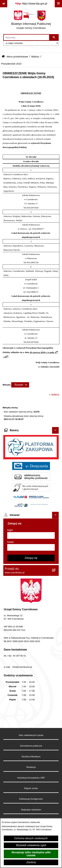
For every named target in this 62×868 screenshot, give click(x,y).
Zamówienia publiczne (31, 746)
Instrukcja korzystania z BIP (31, 778)
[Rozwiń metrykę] (20, 385)
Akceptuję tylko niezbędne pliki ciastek (31, 854)
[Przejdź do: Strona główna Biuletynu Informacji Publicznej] (3, 57)
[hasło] (31, 547)
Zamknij (31, 862)
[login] (31, 535)
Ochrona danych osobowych (31, 838)
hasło (10, 542)
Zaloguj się (31, 558)
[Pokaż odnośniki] (4, 4)
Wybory (35, 57)
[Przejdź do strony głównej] (31, 21)
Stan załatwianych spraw (31, 735)
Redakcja (31, 767)
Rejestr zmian (31, 788)
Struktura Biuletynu (31, 757)
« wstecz (54, 395)
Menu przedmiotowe (17, 57)
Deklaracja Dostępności (31, 799)
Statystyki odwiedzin (31, 810)
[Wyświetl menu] (58, 4)
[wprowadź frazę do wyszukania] (26, 37)
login (10, 530)
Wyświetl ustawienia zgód (31, 845)
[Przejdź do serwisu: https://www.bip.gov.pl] (31, 4)
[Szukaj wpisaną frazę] (54, 37)
